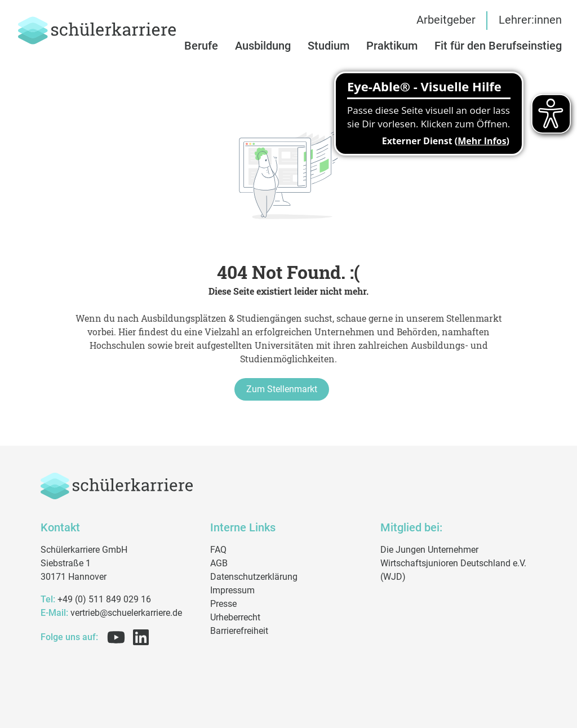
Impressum (232, 590)
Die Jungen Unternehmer (429, 550)
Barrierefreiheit (239, 631)
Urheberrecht (235, 617)
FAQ (218, 550)
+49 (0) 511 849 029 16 (96, 599)
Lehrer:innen (530, 20)
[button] (498, 46)
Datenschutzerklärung (254, 577)
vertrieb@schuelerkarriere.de (111, 613)
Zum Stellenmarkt (282, 389)
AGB (219, 563)
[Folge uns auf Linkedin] (139, 637)
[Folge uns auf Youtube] (114, 637)
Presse (223, 604)
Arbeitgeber (446, 20)
